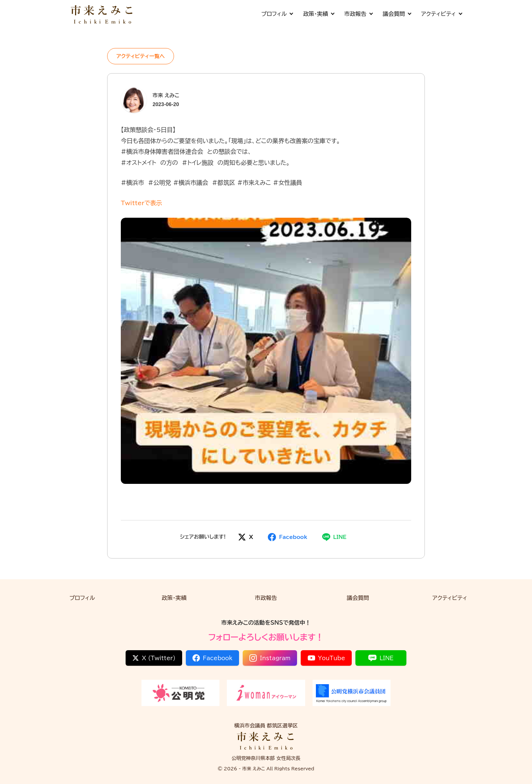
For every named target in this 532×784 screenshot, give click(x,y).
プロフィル (277, 14)
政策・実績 (318, 14)
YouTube (327, 658)
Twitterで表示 (141, 203)
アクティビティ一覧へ (141, 56)
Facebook (212, 658)
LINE (381, 658)
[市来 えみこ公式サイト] (102, 14)
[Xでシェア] (245, 537)
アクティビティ (441, 14)
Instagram (270, 658)
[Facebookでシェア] (287, 537)
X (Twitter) (154, 658)
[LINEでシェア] (334, 537)
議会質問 (397, 14)
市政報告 (358, 14)
